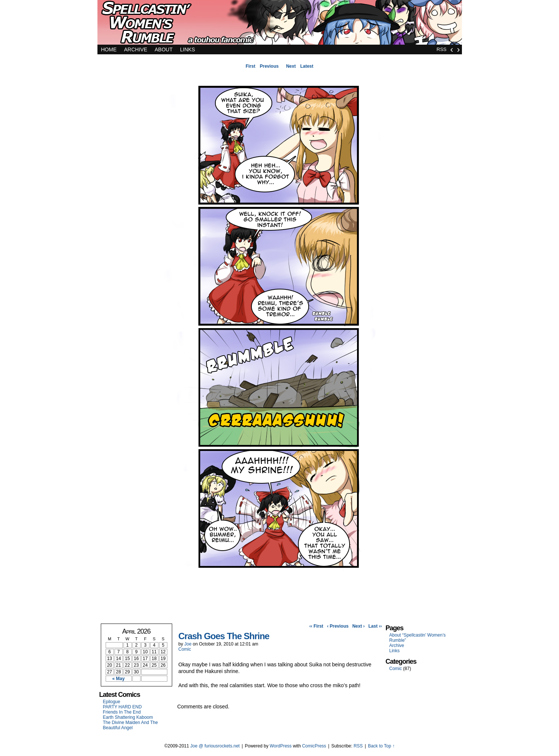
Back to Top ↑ (381, 746)
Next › (358, 626)
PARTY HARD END (123, 707)
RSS (442, 49)
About (164, 49)
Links (187, 49)
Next (291, 66)
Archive (136, 49)
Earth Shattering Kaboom (128, 717)
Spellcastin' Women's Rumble (280, 24)
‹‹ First (316, 626)
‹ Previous (338, 626)
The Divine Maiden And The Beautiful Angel (131, 725)
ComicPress (314, 746)
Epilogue (112, 702)
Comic (185, 649)
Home (109, 49)
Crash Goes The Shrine (224, 636)
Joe (188, 644)
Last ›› (375, 626)
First (250, 66)
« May (118, 679)
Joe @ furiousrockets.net (215, 746)
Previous (269, 66)
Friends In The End (122, 712)
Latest (307, 66)
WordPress (281, 746)
